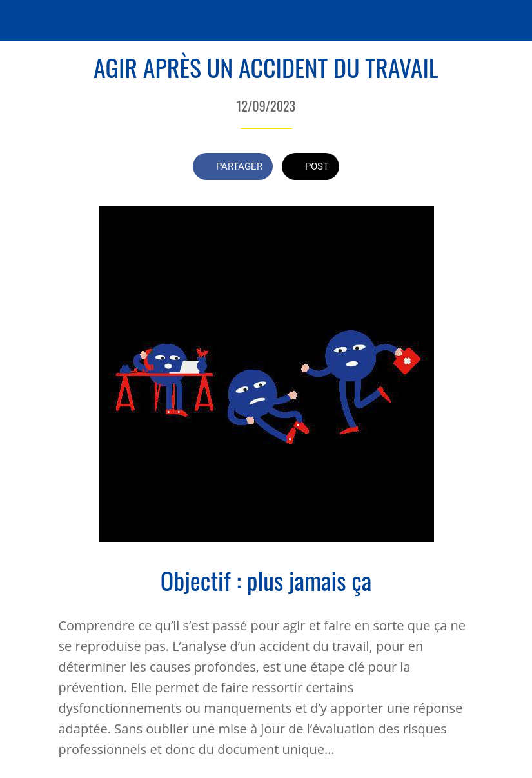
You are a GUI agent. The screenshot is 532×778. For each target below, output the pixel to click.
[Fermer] (21, 21)
